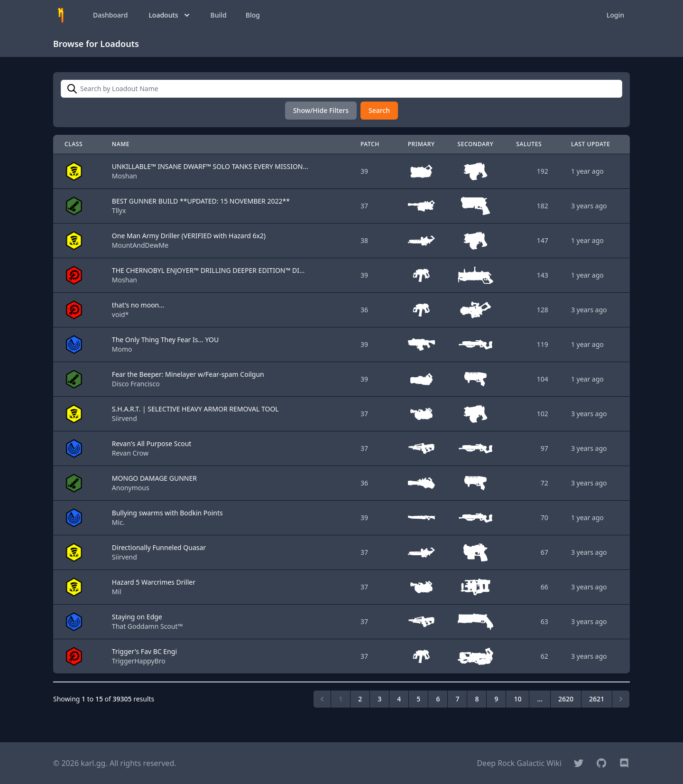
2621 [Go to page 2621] (597, 699)
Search (379, 110)
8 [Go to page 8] (477, 699)
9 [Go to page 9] (496, 699)
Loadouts (170, 15)
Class (74, 144)
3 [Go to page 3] (379, 699)
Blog (253, 15)
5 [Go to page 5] (418, 699)
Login (615, 15)
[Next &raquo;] (621, 699)
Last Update (591, 144)
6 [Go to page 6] (438, 699)
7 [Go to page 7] (457, 699)
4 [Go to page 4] (399, 699)
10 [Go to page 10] (517, 699)
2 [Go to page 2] (360, 699)
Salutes (529, 144)
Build (219, 15)
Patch (370, 144)
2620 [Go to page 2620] (566, 699)
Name (121, 144)
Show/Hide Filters (321, 110)
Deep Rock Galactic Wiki (519, 763)
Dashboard (110, 15)
